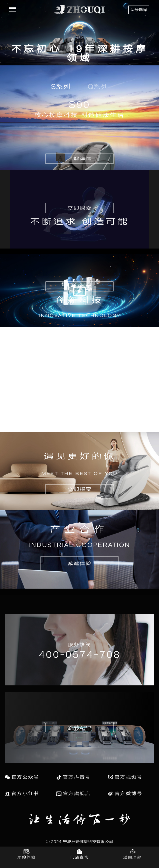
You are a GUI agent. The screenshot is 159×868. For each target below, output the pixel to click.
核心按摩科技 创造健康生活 (79, 115)
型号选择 (139, 10)
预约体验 (26, 857)
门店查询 (79, 857)
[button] (59, 59)
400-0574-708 (79, 654)
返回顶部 (132, 857)
